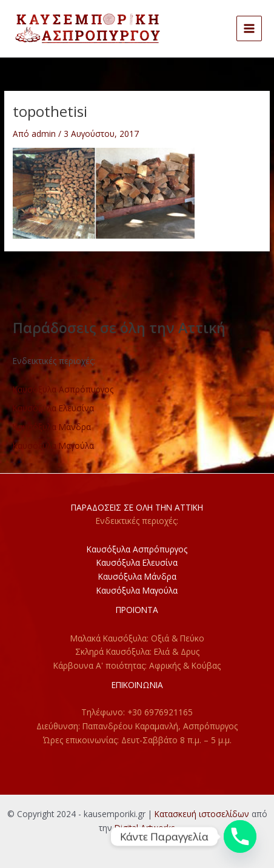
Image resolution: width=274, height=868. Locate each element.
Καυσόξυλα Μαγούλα (53, 446)
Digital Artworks (145, 828)
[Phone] (240, 837)
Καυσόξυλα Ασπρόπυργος (63, 389)
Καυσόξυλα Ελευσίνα (53, 408)
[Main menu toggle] (249, 29)
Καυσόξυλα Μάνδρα (52, 427)
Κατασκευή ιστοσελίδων (202, 814)
